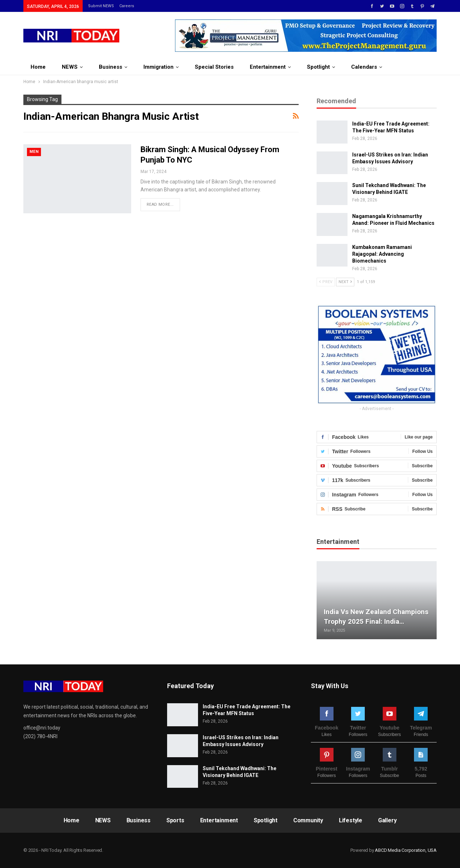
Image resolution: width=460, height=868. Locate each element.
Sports (175, 820)
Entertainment (268, 67)
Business (111, 67)
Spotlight (318, 67)
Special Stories (214, 67)
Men (34, 152)
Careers (127, 6)
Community (308, 820)
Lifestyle (351, 820)
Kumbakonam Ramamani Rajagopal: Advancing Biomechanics (382, 254)
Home (38, 67)
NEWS (70, 67)
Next (345, 282)
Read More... (160, 204)
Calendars (364, 67)
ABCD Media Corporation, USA (406, 850)
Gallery (387, 820)
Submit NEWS (101, 6)
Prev (326, 282)
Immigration (158, 67)
